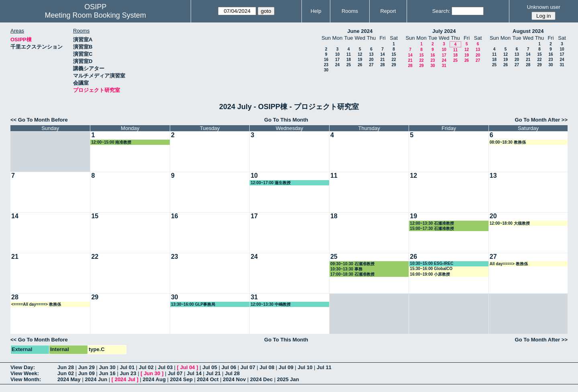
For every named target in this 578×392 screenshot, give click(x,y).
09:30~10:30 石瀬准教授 (352, 264)
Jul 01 (127, 367)
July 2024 (444, 31)
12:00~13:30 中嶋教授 (271, 304)
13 (371, 54)
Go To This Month (286, 120)
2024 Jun (96, 379)
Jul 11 (324, 367)
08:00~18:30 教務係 (508, 142)
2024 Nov (234, 379)
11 (349, 54)
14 (382, 54)
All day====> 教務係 (509, 264)
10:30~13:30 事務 (346, 269)
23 (326, 65)
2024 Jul (125, 379)
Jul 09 (286, 367)
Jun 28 (66, 367)
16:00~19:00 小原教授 (430, 274)
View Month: (26, 379)
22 (394, 60)
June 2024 (360, 31)
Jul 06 (229, 367)
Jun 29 (86, 367)
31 (444, 66)
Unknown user (544, 7)
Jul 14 (194, 373)
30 (326, 70)
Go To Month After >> (541, 120)
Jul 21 (213, 373)
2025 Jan (288, 379)
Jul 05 (210, 367)
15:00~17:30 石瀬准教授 (432, 228)
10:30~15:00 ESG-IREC (431, 263)
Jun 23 (128, 373)
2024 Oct (208, 379)
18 (349, 60)
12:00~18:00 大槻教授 (510, 223)
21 (382, 60)
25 (349, 65)
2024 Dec (261, 379)
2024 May (69, 379)
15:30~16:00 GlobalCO (431, 269)
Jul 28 (232, 373)
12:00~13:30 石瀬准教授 (432, 223)
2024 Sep (181, 379)
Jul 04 (188, 367)
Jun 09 (86, 373)
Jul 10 (305, 367)
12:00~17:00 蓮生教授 (271, 183)
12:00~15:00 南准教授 (111, 142)
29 (394, 65)
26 (360, 65)
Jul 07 (248, 367)
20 (371, 60)
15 (394, 54)
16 (326, 60)
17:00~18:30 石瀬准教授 (352, 274)
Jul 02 (146, 367)
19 (360, 60)
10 (337, 54)
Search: (441, 11)
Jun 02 (66, 373)
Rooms (350, 11)
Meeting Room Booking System (96, 15)
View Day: (23, 367)
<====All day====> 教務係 (36, 304)
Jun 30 (107, 367)
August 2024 (528, 31)
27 (371, 65)
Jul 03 (165, 367)
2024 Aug (154, 379)
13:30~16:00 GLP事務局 (193, 304)
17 (337, 60)
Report (388, 11)
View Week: (25, 373)
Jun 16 (107, 373)
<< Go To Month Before (39, 120)
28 (382, 65)
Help (316, 11)
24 (337, 65)
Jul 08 (267, 367)
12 (360, 54)
